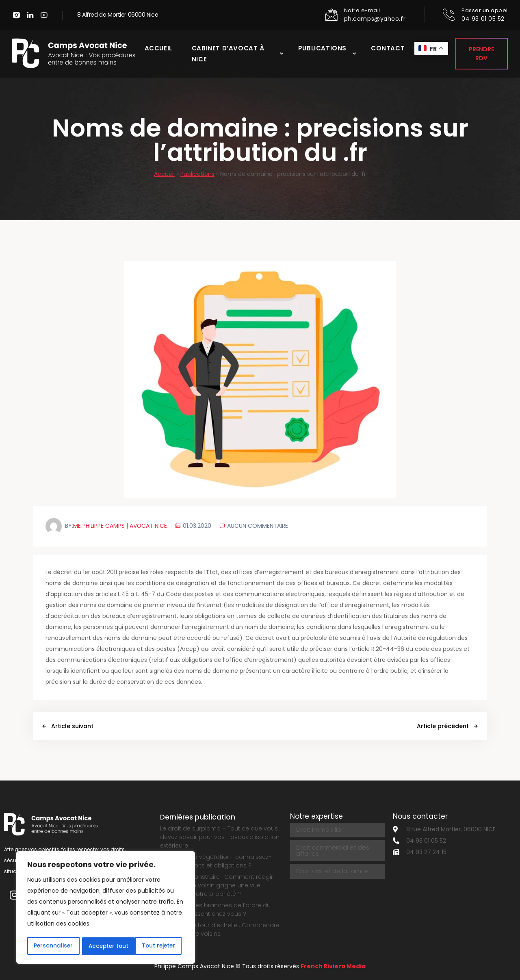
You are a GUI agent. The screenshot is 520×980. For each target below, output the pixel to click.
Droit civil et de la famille (331, 869)
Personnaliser (53, 946)
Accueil (157, 49)
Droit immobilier (319, 830)
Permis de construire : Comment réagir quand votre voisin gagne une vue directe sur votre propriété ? (217, 885)
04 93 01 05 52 (483, 19)
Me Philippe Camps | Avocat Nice (120, 526)
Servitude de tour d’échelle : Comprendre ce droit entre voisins (220, 929)
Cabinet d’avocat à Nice (227, 54)
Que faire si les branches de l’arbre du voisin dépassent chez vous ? (215, 910)
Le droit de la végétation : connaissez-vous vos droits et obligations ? (216, 861)
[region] (106, 908)
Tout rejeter (105, 946)
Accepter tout (157, 946)
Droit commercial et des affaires (331, 849)
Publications (322, 49)
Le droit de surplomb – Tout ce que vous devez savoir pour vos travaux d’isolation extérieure (220, 837)
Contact (388, 49)
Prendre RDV (481, 54)
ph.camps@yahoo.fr (375, 19)
